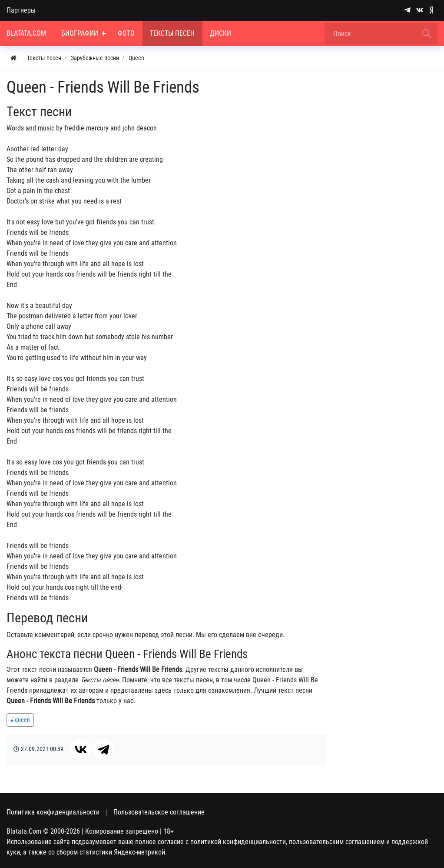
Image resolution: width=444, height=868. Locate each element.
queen (22, 720)
